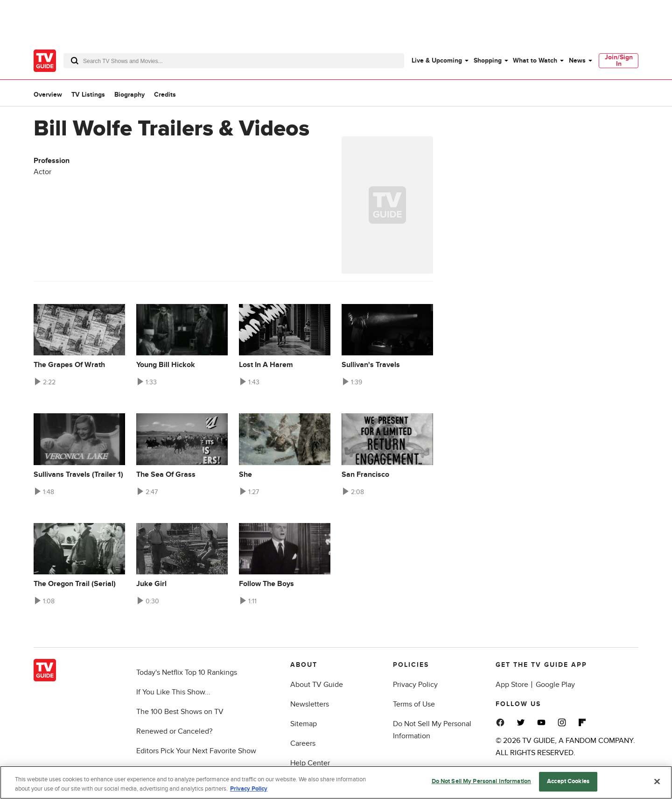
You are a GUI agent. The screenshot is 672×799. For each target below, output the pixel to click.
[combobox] (234, 61)
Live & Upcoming (437, 60)
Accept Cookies (568, 781)
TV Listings (88, 95)
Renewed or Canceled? (174, 731)
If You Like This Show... (173, 692)
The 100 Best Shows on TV (180, 712)
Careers (303, 743)
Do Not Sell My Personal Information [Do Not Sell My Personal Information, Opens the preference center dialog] (482, 781)
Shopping (488, 60)
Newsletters (310, 704)
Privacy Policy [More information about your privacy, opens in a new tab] (249, 789)
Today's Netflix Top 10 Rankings (187, 672)
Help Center (310, 763)
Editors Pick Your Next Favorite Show (196, 751)
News (577, 60)
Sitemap (304, 724)
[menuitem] (440, 61)
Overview (48, 95)
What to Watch (535, 60)
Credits (165, 95)
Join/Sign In (619, 60)
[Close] (657, 781)
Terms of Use (414, 704)
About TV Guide (317, 685)
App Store (512, 685)
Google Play (555, 685)
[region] (336, 782)
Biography (129, 95)
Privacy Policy (415, 685)
